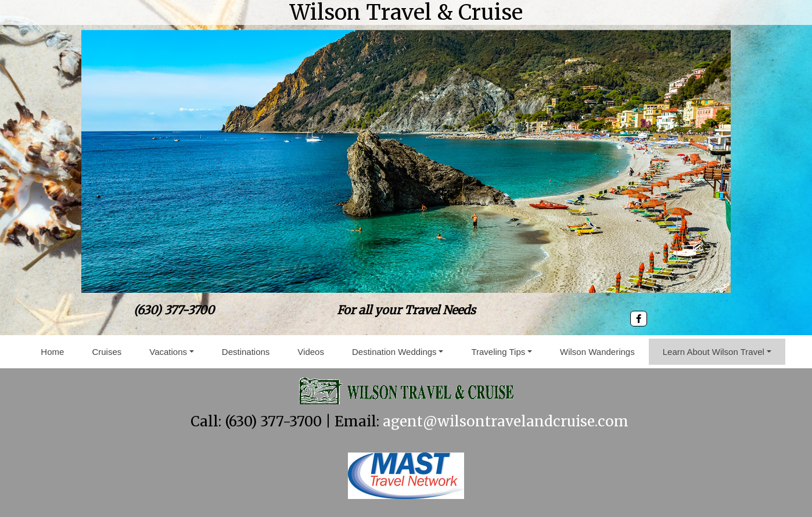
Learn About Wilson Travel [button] (714, 352)
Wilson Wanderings (597, 352)
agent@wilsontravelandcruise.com (506, 421)
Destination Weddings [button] (394, 352)
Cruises (107, 352)
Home (52, 352)
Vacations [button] (168, 352)
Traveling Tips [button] (498, 352)
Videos (311, 352)
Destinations (246, 352)
